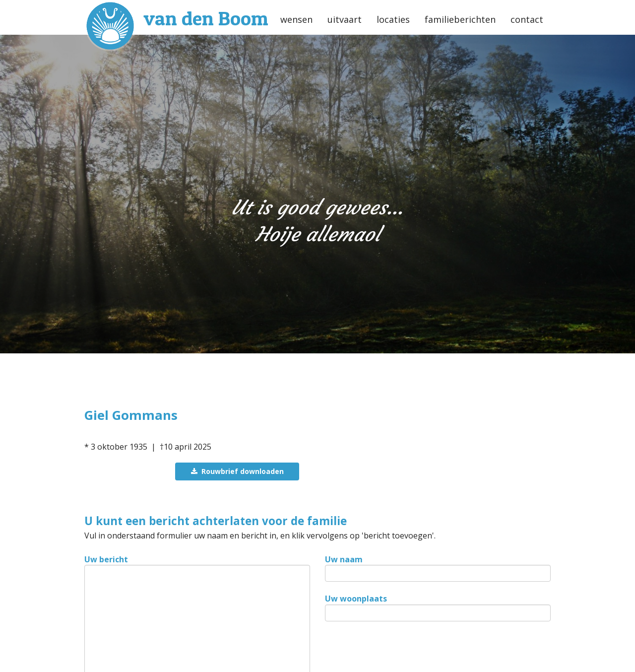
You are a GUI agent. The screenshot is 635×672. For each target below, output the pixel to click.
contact (527, 19)
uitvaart (345, 19)
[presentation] (400, 652)
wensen (296, 19)
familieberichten (460, 19)
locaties (393, 19)
